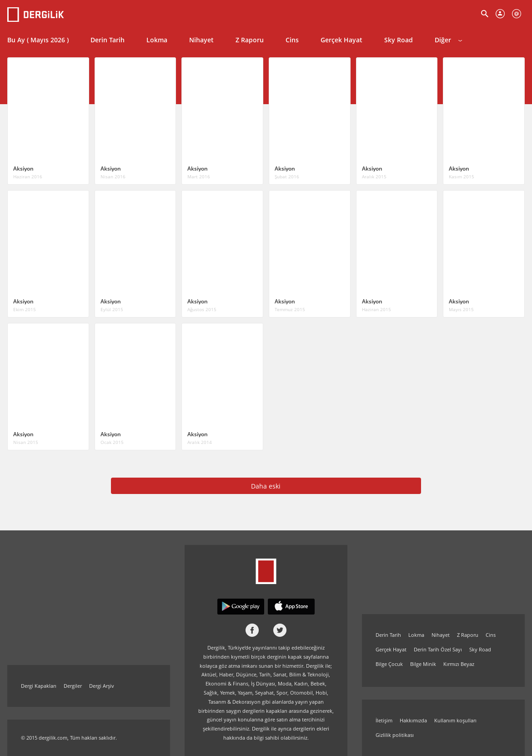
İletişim (384, 720)
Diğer (448, 40)
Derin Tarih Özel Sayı (438, 649)
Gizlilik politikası (395, 735)
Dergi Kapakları (39, 686)
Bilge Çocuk (389, 664)
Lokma (157, 40)
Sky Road (399, 40)
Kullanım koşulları (455, 720)
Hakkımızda (413, 720)
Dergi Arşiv (102, 686)
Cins (292, 40)
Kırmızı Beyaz (459, 664)
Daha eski (266, 486)
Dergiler (73, 686)
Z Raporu (250, 40)
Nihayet (201, 40)
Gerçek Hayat (341, 40)
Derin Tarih (108, 40)
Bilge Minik (423, 664)
